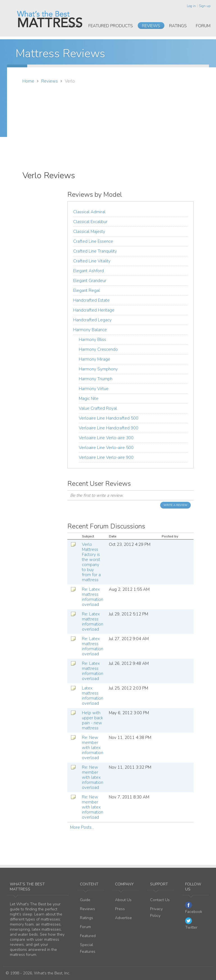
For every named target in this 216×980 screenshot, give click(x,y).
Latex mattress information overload (93, 696)
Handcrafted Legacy (92, 320)
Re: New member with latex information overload (93, 748)
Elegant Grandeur (90, 281)
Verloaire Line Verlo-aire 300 (106, 438)
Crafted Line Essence (93, 241)
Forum (203, 26)
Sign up (205, 6)
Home (28, 81)
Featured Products (111, 26)
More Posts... (82, 827)
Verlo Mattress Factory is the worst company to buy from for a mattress (91, 562)
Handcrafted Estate (91, 300)
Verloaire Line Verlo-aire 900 (106, 457)
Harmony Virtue (94, 389)
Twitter (191, 924)
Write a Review (175, 505)
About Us (123, 900)
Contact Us (160, 900)
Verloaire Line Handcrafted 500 (109, 418)
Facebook (194, 908)
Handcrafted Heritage (94, 310)
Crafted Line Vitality (92, 261)
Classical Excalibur (90, 222)
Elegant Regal (87, 290)
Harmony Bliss (92, 340)
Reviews (151, 26)
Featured (88, 936)
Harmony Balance (90, 330)
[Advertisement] (108, 127)
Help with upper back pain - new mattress (92, 720)
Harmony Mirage (95, 359)
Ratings (178, 26)
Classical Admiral (89, 212)
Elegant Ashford (89, 271)
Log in (191, 6)
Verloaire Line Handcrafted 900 (109, 428)
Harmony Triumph (96, 379)
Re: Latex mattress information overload (93, 597)
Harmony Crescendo (98, 349)
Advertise (123, 918)
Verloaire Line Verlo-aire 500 (106, 448)
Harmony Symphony (98, 369)
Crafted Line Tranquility (95, 251)
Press (120, 909)
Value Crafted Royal (98, 408)
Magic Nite (89, 399)
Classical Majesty (89, 232)
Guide (73, 26)
